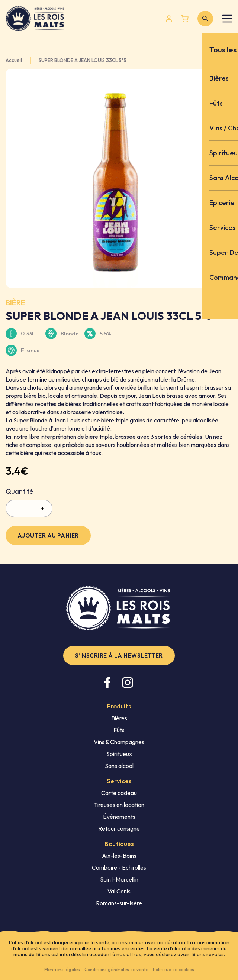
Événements (119, 817)
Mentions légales (62, 969)
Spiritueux (119, 754)
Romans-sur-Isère (119, 903)
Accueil (14, 60)
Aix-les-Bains (119, 856)
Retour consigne (119, 828)
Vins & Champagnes (119, 742)
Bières (119, 718)
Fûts (119, 730)
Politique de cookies (173, 969)
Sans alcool (119, 766)
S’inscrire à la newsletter (119, 656)
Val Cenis (119, 891)
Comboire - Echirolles (119, 867)
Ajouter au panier (48, 536)
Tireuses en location (119, 805)
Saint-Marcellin (119, 879)
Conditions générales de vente (116, 969)
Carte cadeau (119, 793)
